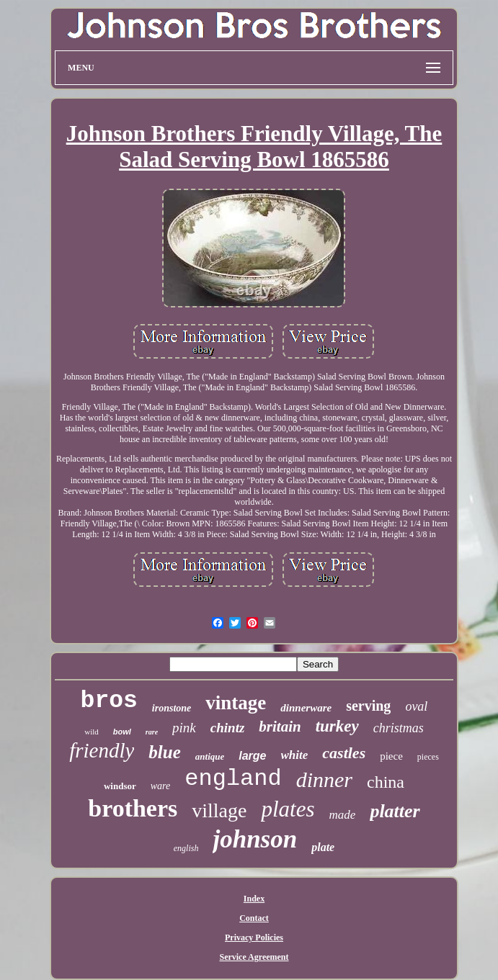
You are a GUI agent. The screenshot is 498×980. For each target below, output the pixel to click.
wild (92, 732)
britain (280, 727)
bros (109, 701)
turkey (337, 726)
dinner (324, 779)
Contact (254, 918)
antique (210, 756)
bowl (122, 732)
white (295, 755)
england (233, 779)
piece (391, 756)
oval (416, 706)
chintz (228, 728)
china (386, 782)
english (186, 848)
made (343, 815)
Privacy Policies (254, 938)
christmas (399, 728)
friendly (102, 750)
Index (254, 899)
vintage (236, 703)
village (219, 810)
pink (184, 728)
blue (164, 752)
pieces (428, 757)
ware (160, 786)
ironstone (172, 708)
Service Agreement (254, 957)
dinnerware (306, 708)
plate (323, 847)
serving (368, 706)
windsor (120, 786)
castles (344, 753)
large (252, 756)
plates (288, 809)
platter (395, 811)
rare (152, 732)
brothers (133, 808)
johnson (255, 839)
